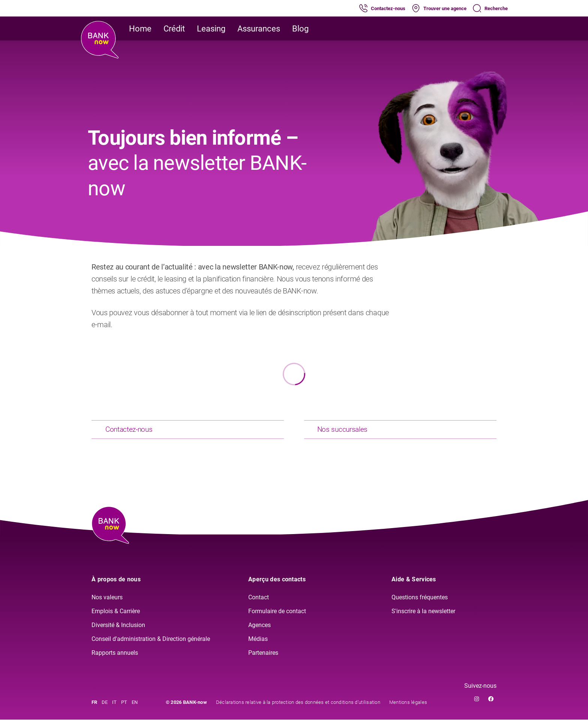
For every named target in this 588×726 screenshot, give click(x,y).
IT (114, 709)
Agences (259, 631)
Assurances (259, 29)
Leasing (211, 29)
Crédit (174, 29)
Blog (300, 29)
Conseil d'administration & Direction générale (151, 645)
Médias (258, 645)
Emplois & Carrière (116, 617)
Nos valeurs (107, 604)
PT (124, 709)
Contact (259, 604)
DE (105, 709)
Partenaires (263, 659)
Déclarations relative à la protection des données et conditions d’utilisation (298, 709)
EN (135, 709)
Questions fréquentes (420, 604)
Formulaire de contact (277, 617)
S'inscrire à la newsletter (423, 617)
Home (140, 29)
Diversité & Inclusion (118, 631)
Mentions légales (408, 709)
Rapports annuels (115, 659)
